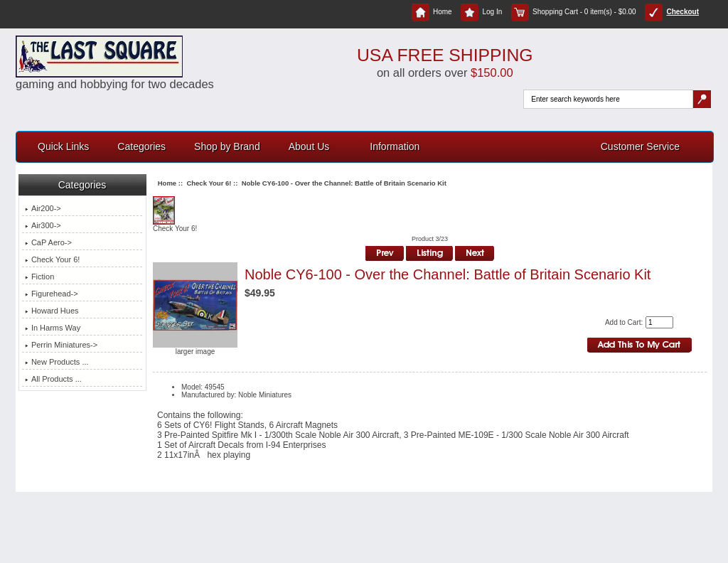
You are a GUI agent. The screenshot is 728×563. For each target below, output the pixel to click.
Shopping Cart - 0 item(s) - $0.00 (574, 12)
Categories (141, 146)
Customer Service (640, 146)
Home (432, 12)
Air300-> (43, 225)
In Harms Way (53, 328)
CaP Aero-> (48, 242)
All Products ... (53, 379)
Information (395, 146)
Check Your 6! (209, 183)
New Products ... (57, 362)
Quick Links (63, 146)
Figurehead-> (52, 294)
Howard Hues (52, 311)
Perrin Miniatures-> (61, 345)
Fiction (39, 277)
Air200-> (43, 208)
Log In (481, 12)
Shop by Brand (227, 146)
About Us (309, 146)
